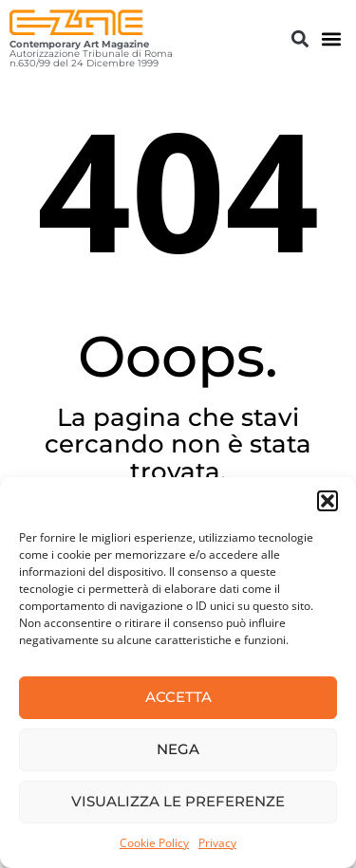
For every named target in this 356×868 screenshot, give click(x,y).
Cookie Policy (154, 843)
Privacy (217, 843)
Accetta (178, 697)
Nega (178, 749)
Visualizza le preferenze (178, 801)
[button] (328, 501)
